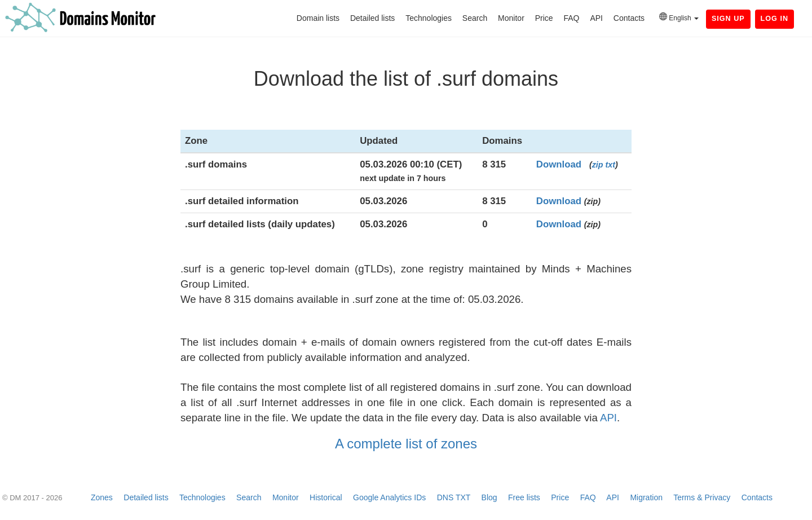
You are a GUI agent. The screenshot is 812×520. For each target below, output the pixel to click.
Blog (489, 497)
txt (610, 165)
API (596, 18)
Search (475, 18)
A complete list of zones (406, 444)
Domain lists (318, 18)
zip (598, 165)
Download (559, 164)
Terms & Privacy (702, 497)
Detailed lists (372, 18)
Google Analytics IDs (389, 497)
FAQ (571, 18)
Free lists (524, 497)
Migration (646, 497)
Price (544, 18)
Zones (102, 497)
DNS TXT (454, 497)
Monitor (511, 18)
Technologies (429, 18)
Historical (326, 497)
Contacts (629, 18)
